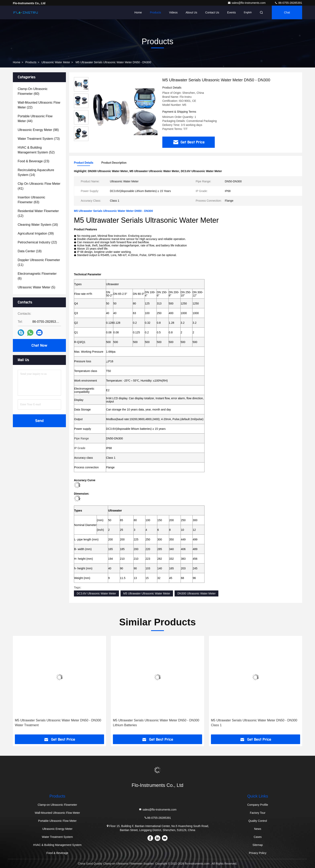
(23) (33, 161)
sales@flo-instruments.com (247, 3)
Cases (258, 837)
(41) (39, 186)
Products (155, 12)
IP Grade (80, 448)
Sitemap (258, 845)
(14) (36, 172)
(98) (38, 130)
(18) (30, 251)
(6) (37, 276)
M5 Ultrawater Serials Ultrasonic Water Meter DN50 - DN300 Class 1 (254, 723)
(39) (36, 233)
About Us (191, 12)
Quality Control (258, 821)
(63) (31, 200)
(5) (36, 287)
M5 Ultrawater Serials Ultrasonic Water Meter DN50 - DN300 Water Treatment (58, 723)
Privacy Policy (258, 853)
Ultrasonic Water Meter (56, 62)
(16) (38, 225)
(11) (39, 262)
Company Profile (258, 805)
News (258, 829)
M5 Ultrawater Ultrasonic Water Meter (147, 593)
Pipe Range (81, 438)
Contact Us (212, 12)
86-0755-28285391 (288, 3)
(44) (35, 119)
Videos (173, 12)
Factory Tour (258, 813)
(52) (36, 150)
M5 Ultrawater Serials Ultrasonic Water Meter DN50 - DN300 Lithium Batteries (156, 723)
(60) (33, 91)
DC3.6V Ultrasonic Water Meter (96, 593)
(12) (38, 213)
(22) (39, 105)
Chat (287, 12)
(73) (39, 139)
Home (138, 12)
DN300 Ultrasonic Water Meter (196, 593)
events (232, 12)
